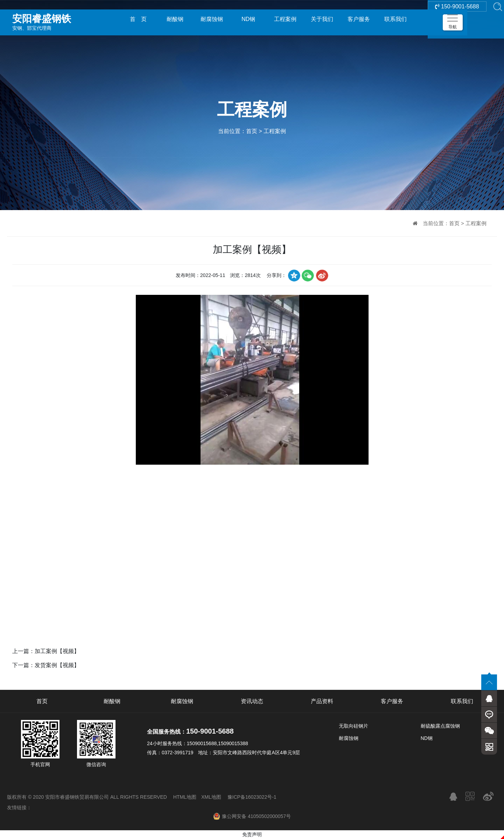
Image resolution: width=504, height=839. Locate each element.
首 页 (138, 19)
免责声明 (252, 834)
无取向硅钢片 (353, 726)
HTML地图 (185, 797)
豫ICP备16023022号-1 (252, 797)
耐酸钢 (175, 19)
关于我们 (322, 19)
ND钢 (248, 19)
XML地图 (211, 797)
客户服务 (359, 19)
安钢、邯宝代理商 (61, 19)
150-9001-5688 (457, 19)
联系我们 (395, 19)
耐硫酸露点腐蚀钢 (440, 726)
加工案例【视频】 (57, 651)
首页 (252, 131)
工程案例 (285, 19)
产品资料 (322, 701)
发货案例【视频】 (57, 665)
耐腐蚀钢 (212, 19)
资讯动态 (252, 701)
